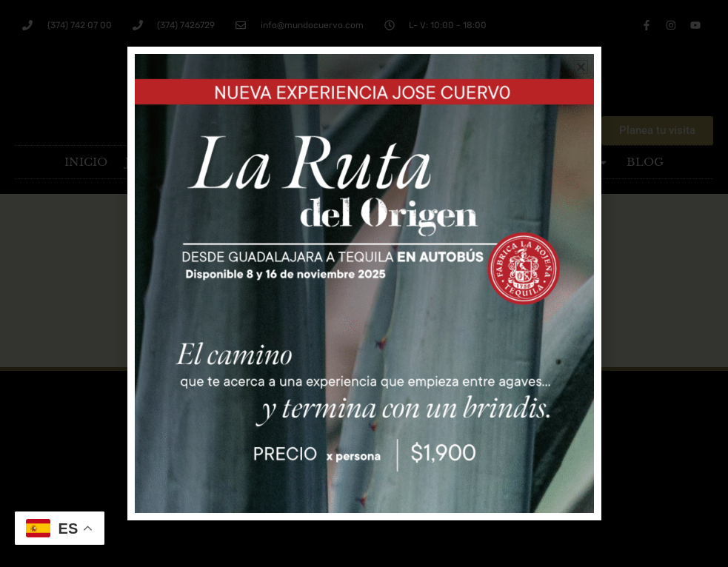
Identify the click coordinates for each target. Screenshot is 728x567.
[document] (364, 283)
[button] (581, 67)
